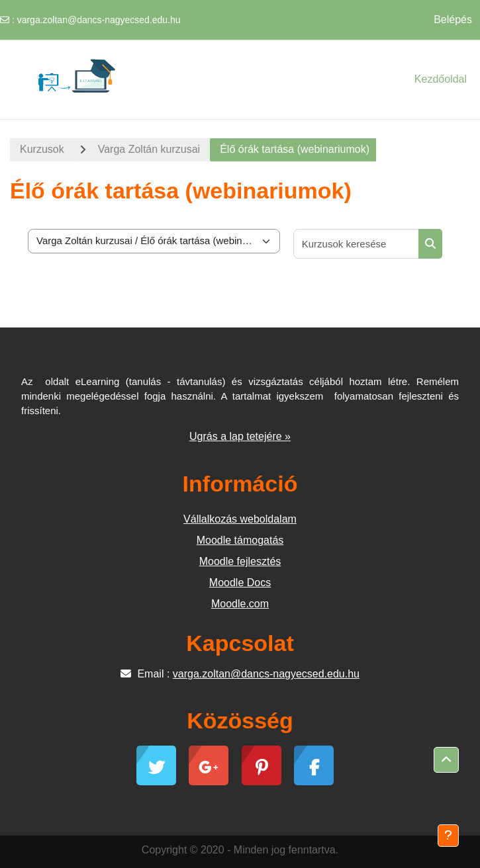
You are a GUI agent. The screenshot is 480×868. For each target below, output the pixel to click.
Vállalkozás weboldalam (240, 519)
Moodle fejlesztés (240, 561)
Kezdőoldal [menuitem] (441, 79)
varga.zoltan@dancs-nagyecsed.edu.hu (99, 20)
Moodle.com (240, 604)
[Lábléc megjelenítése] (448, 836)
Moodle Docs (240, 583)
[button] (446, 760)
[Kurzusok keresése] (357, 244)
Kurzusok (42, 149)
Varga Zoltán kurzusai (149, 149)
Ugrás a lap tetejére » (240, 436)
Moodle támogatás (240, 540)
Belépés (453, 20)
